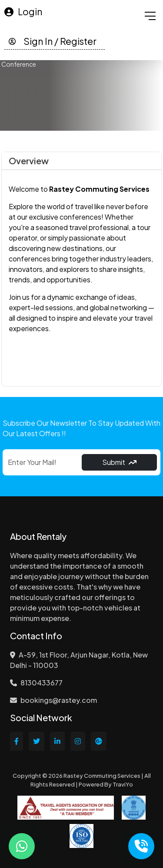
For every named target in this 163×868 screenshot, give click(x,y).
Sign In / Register (53, 41)
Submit (119, 462)
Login (23, 12)
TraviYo (123, 784)
